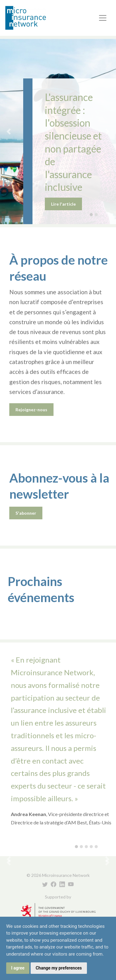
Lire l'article (63, 204)
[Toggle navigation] (103, 18)
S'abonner (26, 513)
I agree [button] (18, 968)
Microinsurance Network (36, 18)
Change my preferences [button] (59, 968)
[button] (9, 132)
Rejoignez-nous (31, 410)
